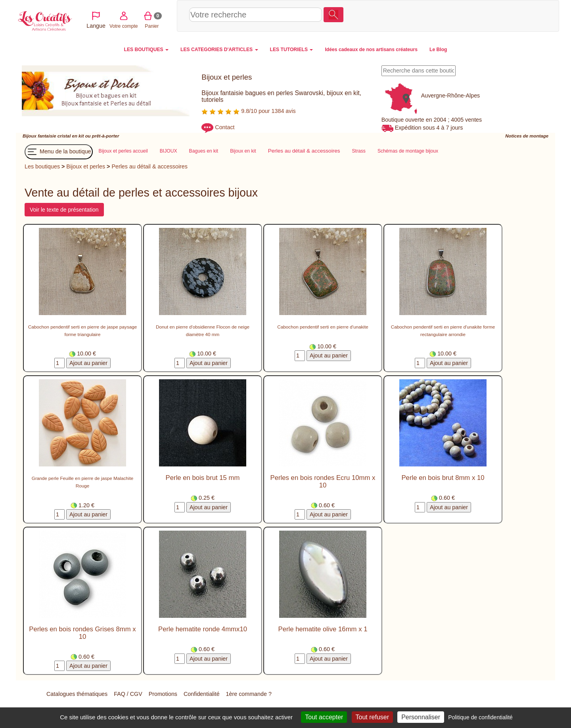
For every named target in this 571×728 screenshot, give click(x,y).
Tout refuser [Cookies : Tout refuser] (372, 717)
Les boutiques (42, 166)
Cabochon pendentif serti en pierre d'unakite (323, 327)
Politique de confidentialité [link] (480, 717)
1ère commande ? (249, 694)
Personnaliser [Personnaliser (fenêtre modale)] (421, 717)
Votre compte (484, 15)
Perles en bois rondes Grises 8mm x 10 (82, 633)
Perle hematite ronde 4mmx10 (203, 630)
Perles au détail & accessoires (149, 166)
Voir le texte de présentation (64, 210)
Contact (225, 128)
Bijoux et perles (86, 166)
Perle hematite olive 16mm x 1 (323, 630)
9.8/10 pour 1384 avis (248, 111)
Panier (512, 15)
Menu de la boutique (59, 152)
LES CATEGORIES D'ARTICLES (219, 50)
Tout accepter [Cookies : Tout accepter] (324, 717)
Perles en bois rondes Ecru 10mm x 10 (323, 482)
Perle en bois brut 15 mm (203, 478)
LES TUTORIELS (292, 50)
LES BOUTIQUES (147, 50)
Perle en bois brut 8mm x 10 (443, 478)
